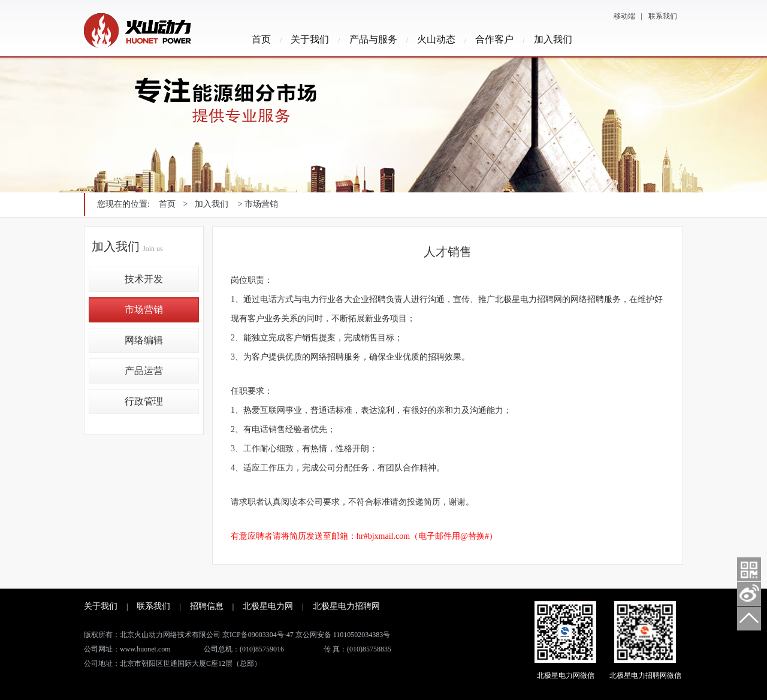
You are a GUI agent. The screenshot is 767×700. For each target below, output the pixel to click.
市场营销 (144, 310)
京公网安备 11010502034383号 (343, 635)
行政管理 (144, 401)
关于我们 (310, 39)
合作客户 (494, 39)
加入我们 (553, 39)
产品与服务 (373, 39)
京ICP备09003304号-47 (258, 635)
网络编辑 (144, 340)
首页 (261, 39)
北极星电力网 (268, 606)
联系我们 (663, 16)
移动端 (624, 16)
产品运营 (144, 371)
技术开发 (144, 279)
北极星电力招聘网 (346, 606)
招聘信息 (207, 606)
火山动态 (436, 39)
